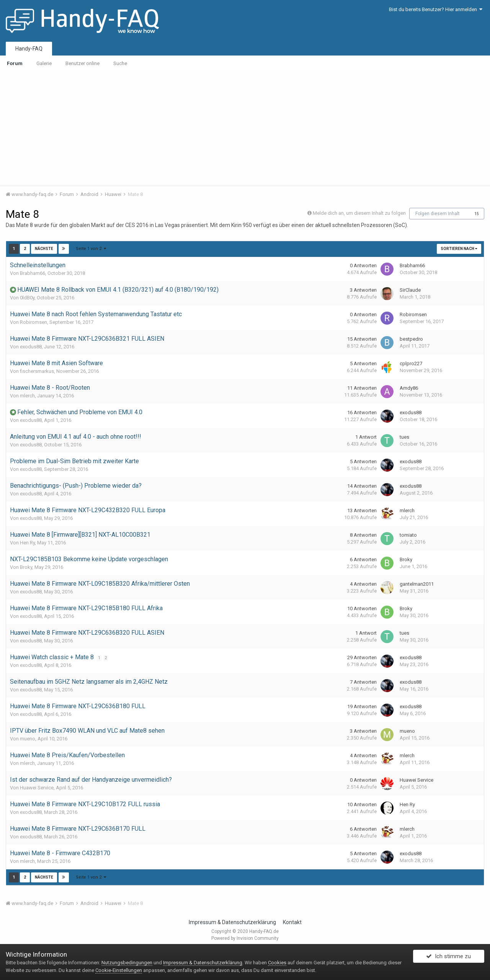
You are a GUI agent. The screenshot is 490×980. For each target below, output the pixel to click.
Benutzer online (82, 63)
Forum (15, 63)
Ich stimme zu (448, 958)
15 (477, 214)
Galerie (44, 63)
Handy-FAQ (29, 49)
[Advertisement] (245, 128)
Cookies (277, 963)
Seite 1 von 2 (91, 249)
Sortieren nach (459, 249)
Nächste (44, 249)
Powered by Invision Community (245, 938)
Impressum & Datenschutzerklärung (232, 922)
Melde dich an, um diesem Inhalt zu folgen (359, 213)
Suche (120, 63)
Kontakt (292, 922)
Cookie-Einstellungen (119, 970)
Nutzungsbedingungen (127, 963)
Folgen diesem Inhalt (438, 214)
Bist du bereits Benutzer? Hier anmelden (436, 9)
